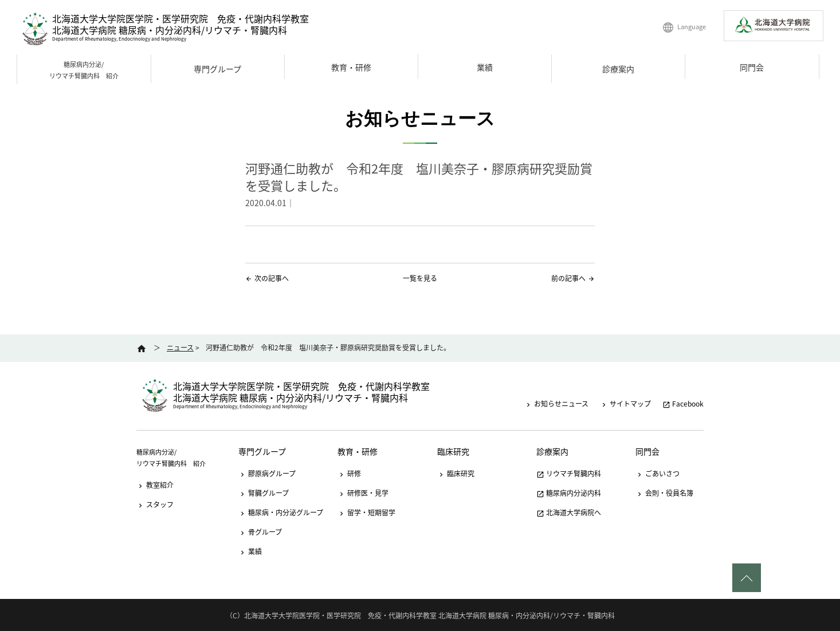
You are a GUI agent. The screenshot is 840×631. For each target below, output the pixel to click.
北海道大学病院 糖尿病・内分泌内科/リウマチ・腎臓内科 (170, 30)
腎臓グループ (264, 493)
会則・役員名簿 (664, 493)
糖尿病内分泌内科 (569, 493)
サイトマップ (625, 404)
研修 (349, 474)
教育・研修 (351, 67)
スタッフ (155, 504)
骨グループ (260, 532)
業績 (485, 67)
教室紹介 (155, 485)
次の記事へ (272, 278)
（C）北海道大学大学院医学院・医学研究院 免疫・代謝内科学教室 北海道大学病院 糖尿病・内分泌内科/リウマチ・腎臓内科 (420, 616)
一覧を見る (420, 278)
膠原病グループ (267, 474)
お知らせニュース (556, 404)
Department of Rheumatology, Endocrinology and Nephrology (119, 39)
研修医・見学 (363, 493)
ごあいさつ (658, 474)
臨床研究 (453, 451)
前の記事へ (568, 278)
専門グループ (217, 69)
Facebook (683, 404)
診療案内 (618, 69)
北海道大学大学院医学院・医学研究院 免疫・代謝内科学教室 (180, 18)
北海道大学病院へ (569, 512)
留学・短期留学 (366, 512)
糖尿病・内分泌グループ (281, 512)
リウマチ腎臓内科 (569, 474)
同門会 (752, 67)
